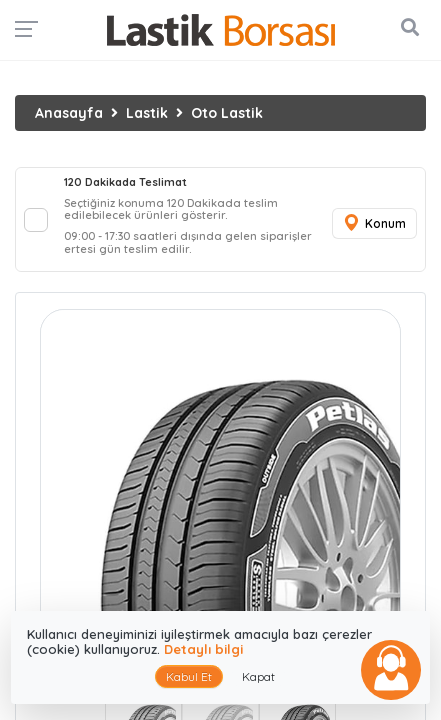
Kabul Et (189, 676)
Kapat (258, 676)
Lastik (147, 113)
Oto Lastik (227, 113)
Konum (374, 223)
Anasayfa (69, 113)
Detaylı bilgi (203, 649)
